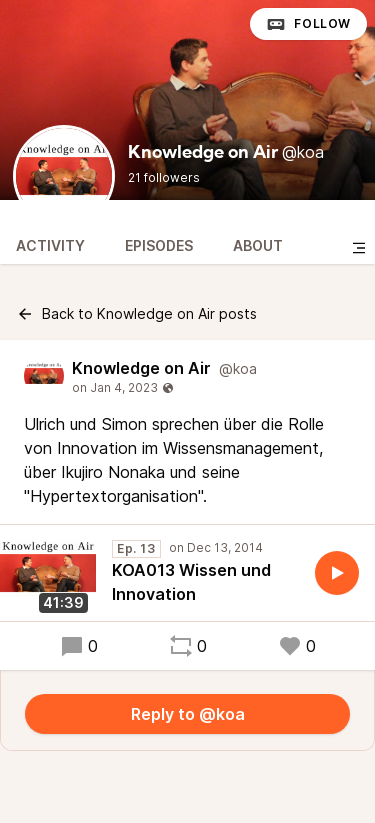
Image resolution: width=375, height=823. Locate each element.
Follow (308, 24)
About (258, 245)
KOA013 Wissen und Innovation (191, 582)
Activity (50, 245)
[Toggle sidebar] (359, 248)
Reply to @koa (188, 714)
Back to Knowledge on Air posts (136, 314)
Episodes (159, 245)
